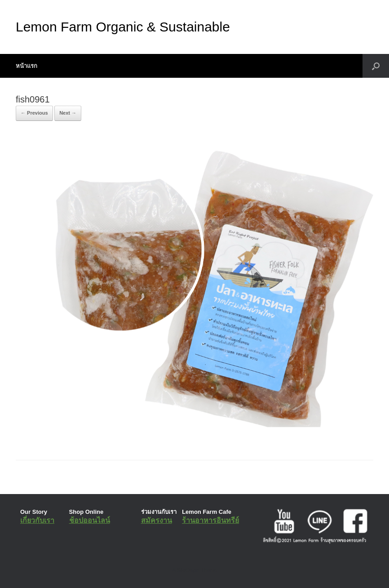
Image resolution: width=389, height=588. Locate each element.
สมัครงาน (157, 520)
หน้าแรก (27, 66)
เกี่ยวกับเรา (37, 520)
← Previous (34, 113)
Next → (68, 113)
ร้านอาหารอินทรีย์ (210, 520)
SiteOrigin (188, 570)
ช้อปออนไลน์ (90, 520)
